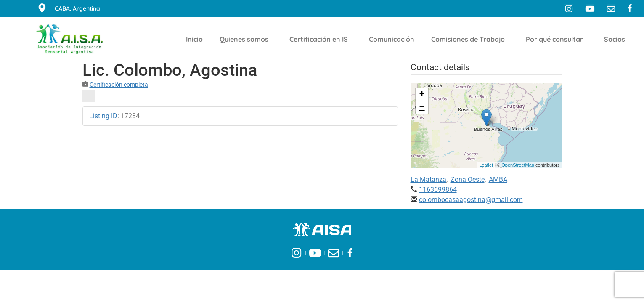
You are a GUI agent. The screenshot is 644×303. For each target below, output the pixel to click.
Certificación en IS (321, 39)
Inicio (194, 39)
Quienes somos (246, 39)
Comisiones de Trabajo (470, 39)
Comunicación (392, 39)
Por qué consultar (557, 39)
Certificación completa (119, 85)
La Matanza (428, 179)
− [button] (422, 107)
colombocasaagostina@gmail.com (471, 200)
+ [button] (422, 95)
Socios (617, 39)
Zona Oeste (468, 179)
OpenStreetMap (518, 165)
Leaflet (486, 165)
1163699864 (438, 190)
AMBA (498, 179)
